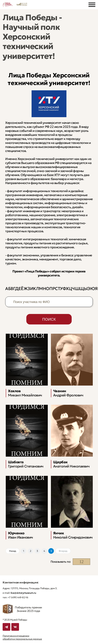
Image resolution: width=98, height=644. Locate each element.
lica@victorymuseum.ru (23, 593)
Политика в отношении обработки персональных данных (22, 637)
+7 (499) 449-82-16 (18, 597)
